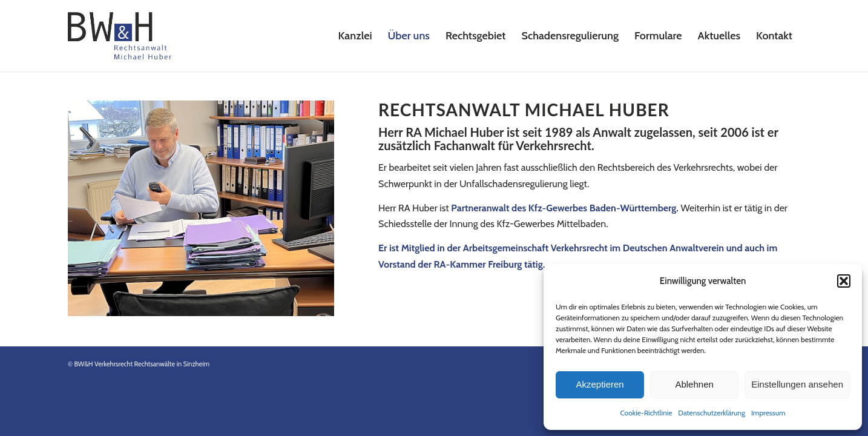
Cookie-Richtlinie (646, 413)
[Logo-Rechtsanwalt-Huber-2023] (120, 36)
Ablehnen (694, 384)
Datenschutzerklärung (712, 413)
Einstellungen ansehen (797, 384)
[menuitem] (355, 36)
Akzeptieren (600, 384)
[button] (844, 281)
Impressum (768, 413)
